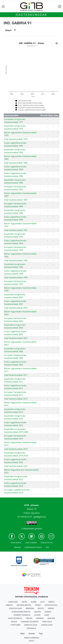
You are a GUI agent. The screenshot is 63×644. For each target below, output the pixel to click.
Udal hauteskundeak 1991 (16, 230)
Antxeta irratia (24, 605)
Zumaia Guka (47, 625)
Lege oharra (31, 543)
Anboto (9, 605)
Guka (47, 615)
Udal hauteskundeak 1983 (16, 163)
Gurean (32, 634)
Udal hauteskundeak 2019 (16, 449)
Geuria (38, 612)
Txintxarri (15, 625)
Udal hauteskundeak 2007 (16, 338)
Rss (47, 547)
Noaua (14, 622)
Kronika (40, 618)
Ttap (41, 634)
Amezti (52, 602)
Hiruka (29, 618)
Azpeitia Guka (51, 605)
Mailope (51, 618)
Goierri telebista (22, 615)
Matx (23, 634)
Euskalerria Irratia (21, 612)
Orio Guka (47, 622)
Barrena (30, 608)
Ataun (11, 30)
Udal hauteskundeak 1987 (16, 200)
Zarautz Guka (31, 625)
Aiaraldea (13, 602)
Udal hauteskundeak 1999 (16, 277)
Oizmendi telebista (30, 622)
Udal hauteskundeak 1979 (16, 139)
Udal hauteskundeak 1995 (16, 260)
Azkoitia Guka (16, 608)
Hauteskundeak (31, 15)
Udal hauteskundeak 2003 (16, 308)
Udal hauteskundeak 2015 (16, 399)
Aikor (24, 602)
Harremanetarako (33, 547)
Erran (51, 608)
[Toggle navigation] (3, 7)
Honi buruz (16, 543)
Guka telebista (15, 618)
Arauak (17, 547)
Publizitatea (47, 543)
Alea (42, 602)
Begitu (41, 608)
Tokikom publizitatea (31, 638)
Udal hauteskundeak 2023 (16, 466)
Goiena (48, 612)
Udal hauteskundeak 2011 (16, 375)
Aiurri (34, 602)
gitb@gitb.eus (40, 517)
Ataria (38, 605)
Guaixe (37, 615)
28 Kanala (32, 628)
